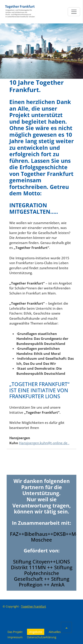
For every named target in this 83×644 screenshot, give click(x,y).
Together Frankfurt (34, 606)
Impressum (15, 637)
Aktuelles (55, 632)
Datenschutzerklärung (42, 637)
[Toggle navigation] (74, 12)
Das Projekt (15, 632)
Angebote (36, 632)
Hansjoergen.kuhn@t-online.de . (44, 443)
